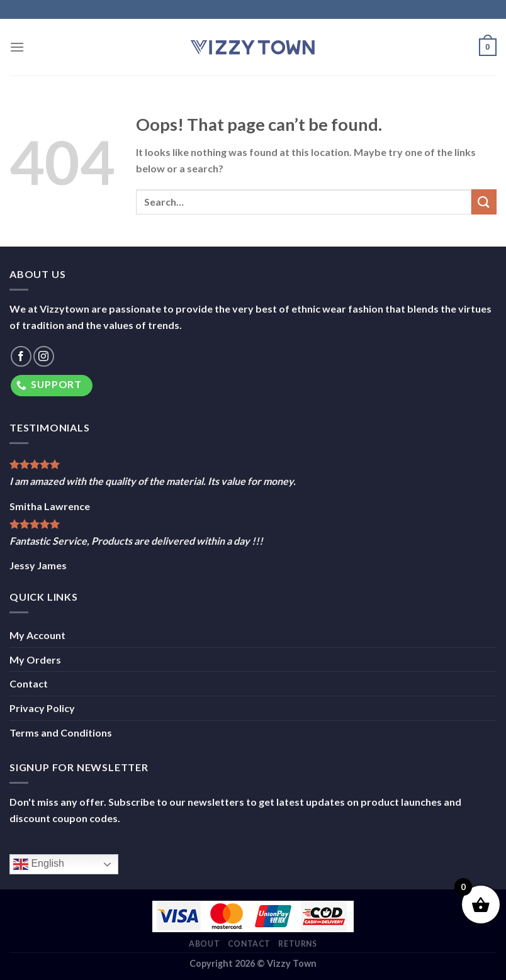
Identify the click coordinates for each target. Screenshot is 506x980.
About (204, 944)
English (39, 864)
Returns (297, 944)
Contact (29, 683)
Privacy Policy (42, 708)
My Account (37, 635)
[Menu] (17, 47)
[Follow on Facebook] (21, 356)
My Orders (35, 660)
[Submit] (484, 202)
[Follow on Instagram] (44, 356)
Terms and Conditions (61, 732)
